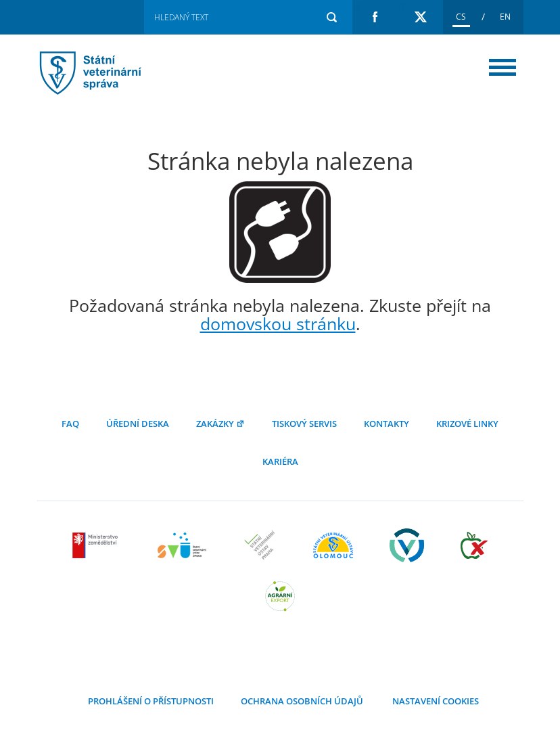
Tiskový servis (304, 424)
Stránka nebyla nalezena (108, 73)
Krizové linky (467, 424)
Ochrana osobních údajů (302, 701)
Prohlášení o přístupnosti (151, 701)
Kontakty (387, 424)
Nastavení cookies (435, 701)
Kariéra (280, 461)
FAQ (70, 424)
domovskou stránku (278, 323)
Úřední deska (138, 424)
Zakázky (220, 424)
